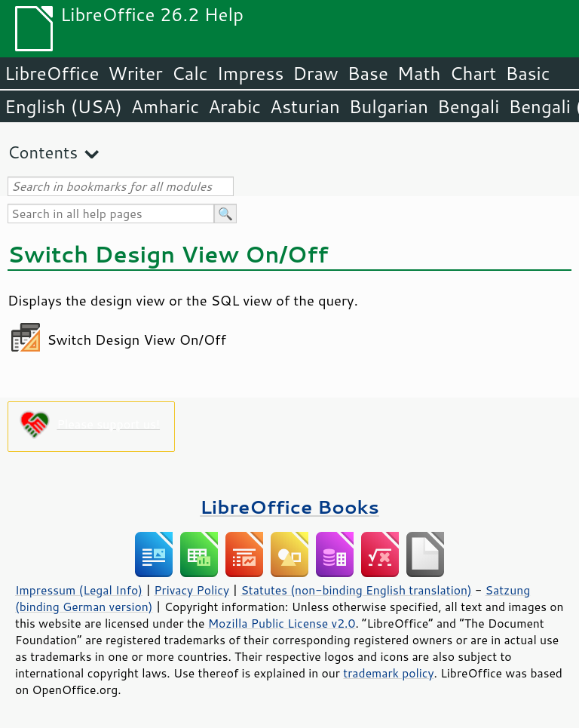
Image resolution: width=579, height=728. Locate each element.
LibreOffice (52, 73)
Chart (473, 73)
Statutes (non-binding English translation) (356, 590)
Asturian (305, 106)
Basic (527, 73)
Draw (315, 73)
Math (419, 73)
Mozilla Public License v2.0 (282, 623)
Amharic (165, 106)
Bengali (468, 106)
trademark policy (388, 673)
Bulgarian (389, 106)
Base (368, 73)
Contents (43, 152)
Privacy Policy (191, 590)
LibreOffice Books (289, 507)
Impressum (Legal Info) (79, 590)
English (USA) (63, 106)
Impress (251, 73)
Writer (135, 73)
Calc (190, 73)
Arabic (234, 106)
